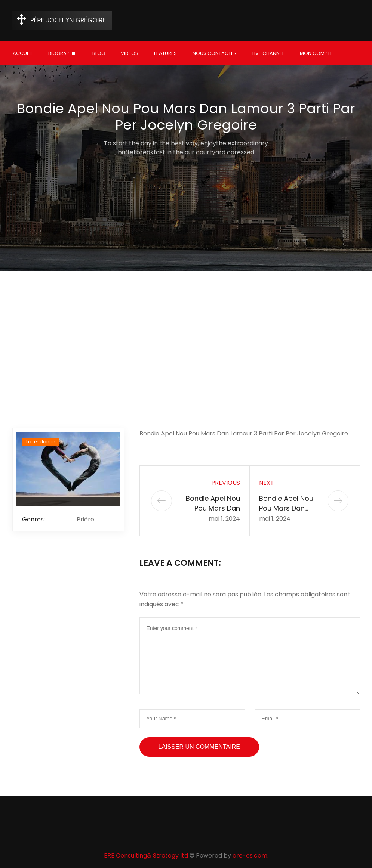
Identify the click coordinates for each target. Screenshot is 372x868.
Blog (99, 51)
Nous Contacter (215, 51)
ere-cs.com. (250, 851)
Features (165, 51)
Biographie (62, 51)
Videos (130, 51)
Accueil (23, 51)
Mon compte (316, 51)
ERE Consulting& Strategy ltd (146, 851)
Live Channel (268, 51)
